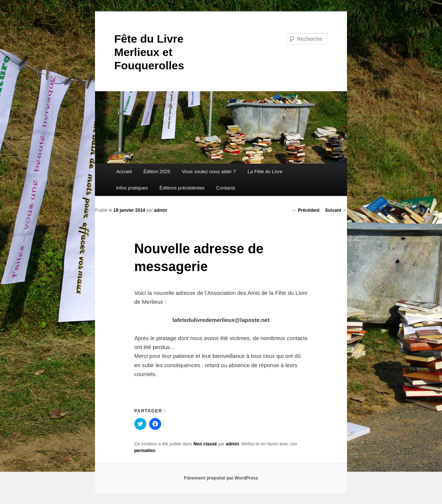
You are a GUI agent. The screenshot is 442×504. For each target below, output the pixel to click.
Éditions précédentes (182, 188)
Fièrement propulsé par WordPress (221, 478)
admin (161, 210)
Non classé (205, 444)
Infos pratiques (132, 188)
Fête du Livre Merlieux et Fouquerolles (149, 52)
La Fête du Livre (265, 172)
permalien (145, 451)
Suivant (336, 210)
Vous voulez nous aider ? (209, 172)
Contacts (226, 188)
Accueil (124, 172)
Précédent (306, 210)
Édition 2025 (157, 172)
